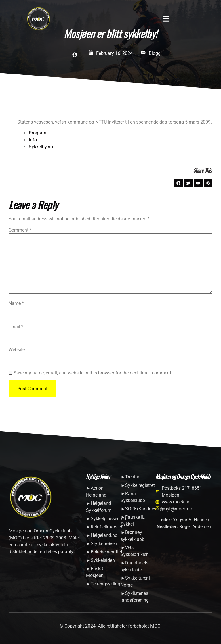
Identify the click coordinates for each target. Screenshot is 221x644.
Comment (20, 230)
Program (38, 133)
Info (33, 140)
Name (16, 304)
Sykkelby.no (41, 147)
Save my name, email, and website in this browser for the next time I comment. (93, 373)
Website (17, 350)
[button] (166, 20)
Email (16, 327)
